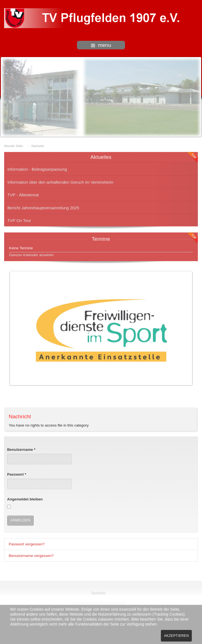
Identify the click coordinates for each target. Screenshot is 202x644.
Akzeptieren (176, 636)
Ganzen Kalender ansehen (31, 254)
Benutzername (21, 449)
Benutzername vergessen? (31, 555)
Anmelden (21, 520)
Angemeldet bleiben (25, 499)
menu (101, 45)
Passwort (17, 474)
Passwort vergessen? (27, 544)
